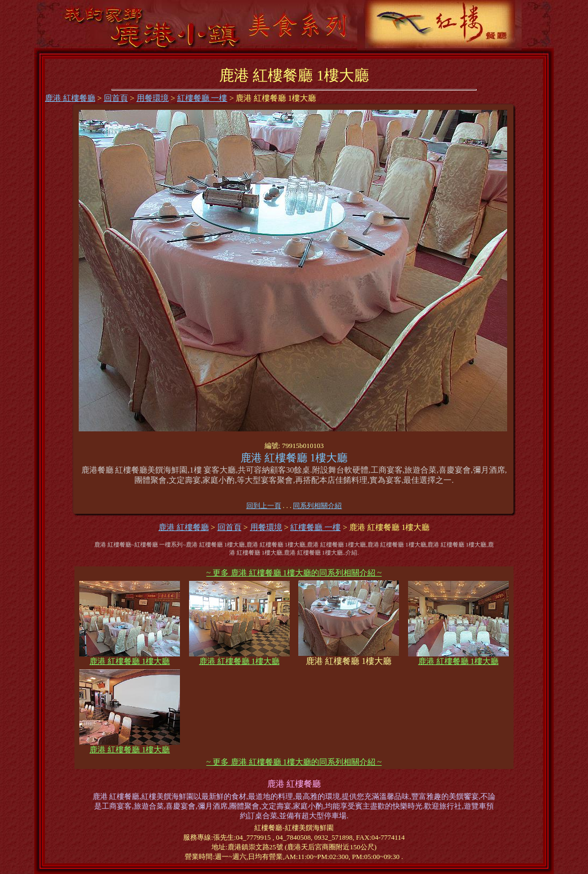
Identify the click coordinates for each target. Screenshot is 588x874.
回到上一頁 (264, 506)
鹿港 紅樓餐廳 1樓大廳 (130, 658)
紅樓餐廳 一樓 (202, 98)
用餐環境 (153, 98)
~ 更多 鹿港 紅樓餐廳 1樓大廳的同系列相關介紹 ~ (294, 573)
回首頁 (116, 98)
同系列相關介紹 (317, 506)
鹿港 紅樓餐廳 (70, 98)
